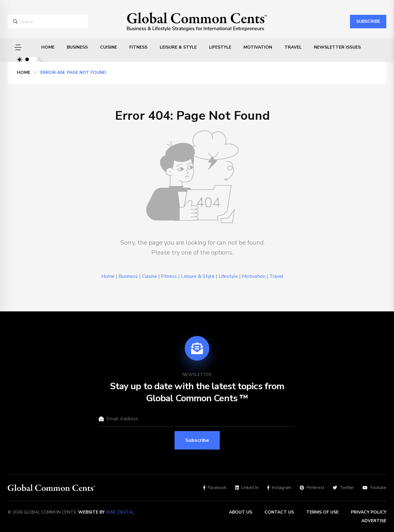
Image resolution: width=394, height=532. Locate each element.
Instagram (279, 488)
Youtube (374, 488)
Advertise (374, 521)
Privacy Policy (369, 512)
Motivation (258, 47)
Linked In (247, 488)
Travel (293, 47)
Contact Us (279, 512)
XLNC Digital (120, 512)
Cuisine (109, 47)
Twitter (343, 488)
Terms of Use (322, 512)
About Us (241, 512)
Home (48, 47)
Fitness (138, 47)
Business (77, 47)
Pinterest (312, 488)
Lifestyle (220, 47)
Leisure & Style (178, 47)
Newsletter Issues (337, 47)
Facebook (215, 488)
